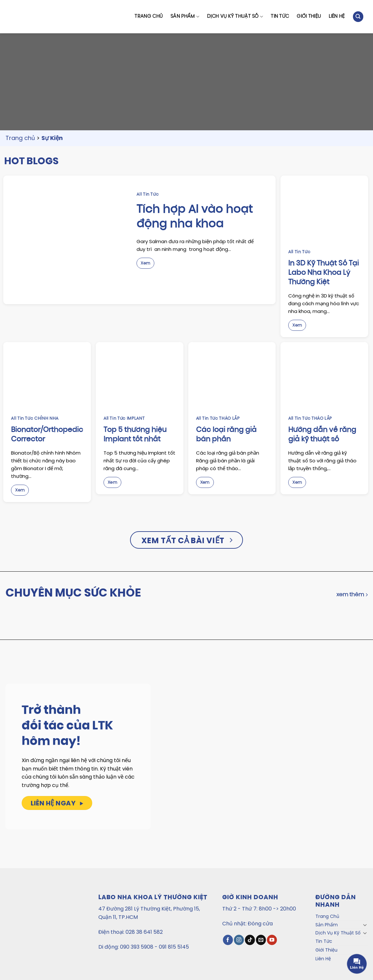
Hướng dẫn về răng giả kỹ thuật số (322, 435)
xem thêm (352, 595)
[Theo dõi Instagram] (239, 940)
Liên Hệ (337, 17)
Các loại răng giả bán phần (226, 435)
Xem (145, 263)
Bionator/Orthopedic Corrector (47, 435)
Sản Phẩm (185, 17)
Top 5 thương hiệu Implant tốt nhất (135, 435)
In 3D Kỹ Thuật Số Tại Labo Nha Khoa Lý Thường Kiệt (324, 273)
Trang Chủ (149, 17)
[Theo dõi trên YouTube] (272, 940)
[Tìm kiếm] (358, 17)
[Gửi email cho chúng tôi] (261, 940)
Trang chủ (20, 138)
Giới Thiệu (309, 17)
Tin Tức (280, 17)
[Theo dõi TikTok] (250, 940)
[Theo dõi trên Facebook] (228, 940)
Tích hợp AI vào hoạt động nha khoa (195, 217)
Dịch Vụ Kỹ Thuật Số (235, 17)
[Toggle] (365, 925)
